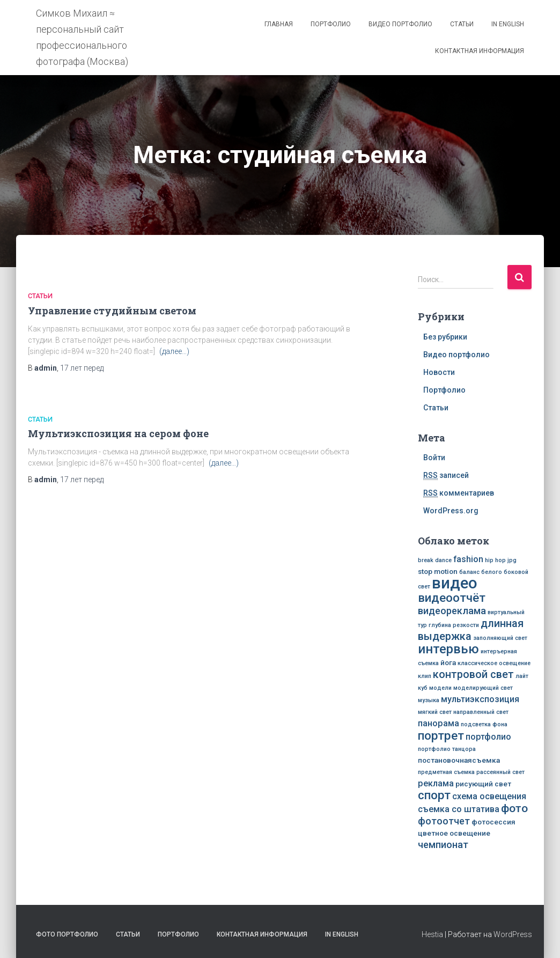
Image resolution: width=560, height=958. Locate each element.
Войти (434, 458)
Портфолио (331, 24)
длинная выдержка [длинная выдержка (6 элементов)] (471, 630)
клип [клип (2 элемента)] (425, 676)
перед (82, 368)
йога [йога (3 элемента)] (448, 662)
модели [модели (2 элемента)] (440, 688)
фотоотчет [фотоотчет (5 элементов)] (444, 821)
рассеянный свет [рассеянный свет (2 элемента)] (500, 772)
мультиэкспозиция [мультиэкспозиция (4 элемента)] (480, 699)
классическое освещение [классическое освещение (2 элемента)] (494, 663)
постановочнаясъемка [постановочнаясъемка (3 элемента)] (459, 760)
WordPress (513, 934)
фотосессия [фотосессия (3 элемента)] (493, 822)
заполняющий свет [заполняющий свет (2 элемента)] (500, 638)
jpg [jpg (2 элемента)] (512, 560)
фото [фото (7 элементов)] (514, 808)
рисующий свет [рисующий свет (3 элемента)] (483, 784)
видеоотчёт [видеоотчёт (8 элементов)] (452, 598)
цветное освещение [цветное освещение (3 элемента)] (454, 833)
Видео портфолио (400, 24)
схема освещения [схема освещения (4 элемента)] (489, 796)
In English (508, 24)
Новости (439, 372)
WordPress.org (451, 511)
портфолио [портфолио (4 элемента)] (488, 737)
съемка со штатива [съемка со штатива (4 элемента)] (459, 809)
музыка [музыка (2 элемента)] (429, 700)
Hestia (432, 934)
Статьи (462, 24)
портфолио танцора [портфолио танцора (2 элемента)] (447, 749)
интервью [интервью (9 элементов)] (448, 649)
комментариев (459, 493)
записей (446, 476)
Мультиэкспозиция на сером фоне (118, 433)
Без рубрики (445, 337)
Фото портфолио (67, 934)
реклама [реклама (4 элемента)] (436, 783)
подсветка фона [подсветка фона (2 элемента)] (484, 724)
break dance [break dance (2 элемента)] (435, 560)
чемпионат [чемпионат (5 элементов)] (443, 845)
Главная (279, 24)
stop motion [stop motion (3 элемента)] (438, 571)
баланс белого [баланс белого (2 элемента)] (481, 572)
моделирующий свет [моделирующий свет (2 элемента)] (483, 688)
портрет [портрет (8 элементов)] (441, 735)
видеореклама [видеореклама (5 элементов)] (452, 611)
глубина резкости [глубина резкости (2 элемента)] (454, 625)
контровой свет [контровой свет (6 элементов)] (473, 675)
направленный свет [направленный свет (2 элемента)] (481, 712)
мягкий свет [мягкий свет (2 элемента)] (435, 712)
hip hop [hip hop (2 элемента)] (495, 560)
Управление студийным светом (112, 311)
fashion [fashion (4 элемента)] (468, 559)
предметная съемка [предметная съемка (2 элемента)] (446, 772)
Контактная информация (480, 51)
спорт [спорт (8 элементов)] (434, 795)
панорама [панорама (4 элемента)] (439, 723)
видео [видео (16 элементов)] (455, 583)
